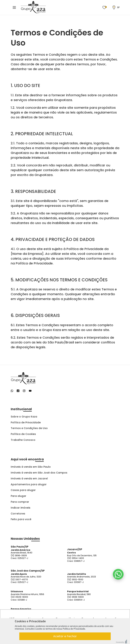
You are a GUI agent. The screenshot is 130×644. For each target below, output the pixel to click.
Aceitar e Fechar (65, 636)
